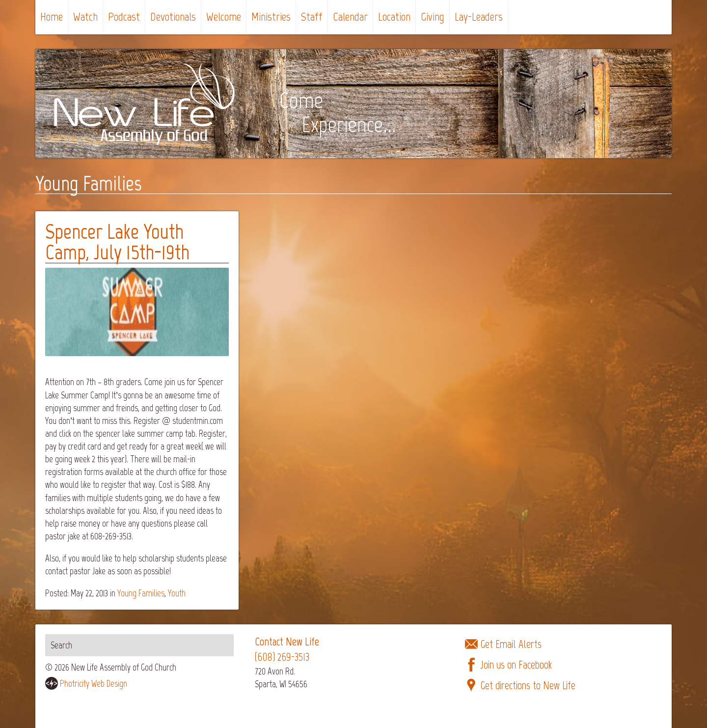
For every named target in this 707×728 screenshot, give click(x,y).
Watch (85, 16)
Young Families (141, 593)
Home (52, 16)
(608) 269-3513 (282, 657)
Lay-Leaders (479, 16)
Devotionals (173, 16)
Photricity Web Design (94, 684)
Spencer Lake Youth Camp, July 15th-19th (117, 242)
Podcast (124, 16)
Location (394, 16)
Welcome (224, 16)
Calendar (350, 16)
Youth (177, 593)
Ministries (271, 16)
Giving (433, 16)
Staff (312, 16)
